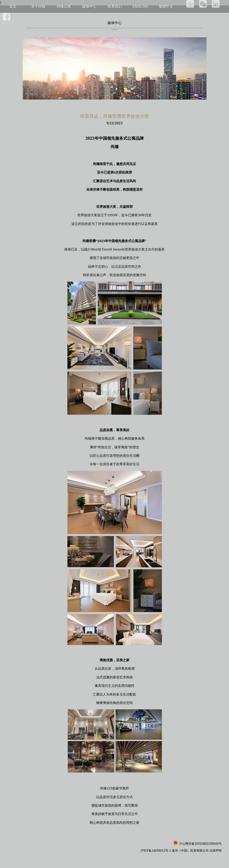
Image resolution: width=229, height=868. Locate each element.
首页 (13, 6)
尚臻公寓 (64, 6)
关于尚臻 (38, 6)
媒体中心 (89, 6)
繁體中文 (166, 6)
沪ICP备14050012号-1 (156, 850)
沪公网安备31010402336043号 (200, 844)
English (140, 6)
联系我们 (115, 6)
